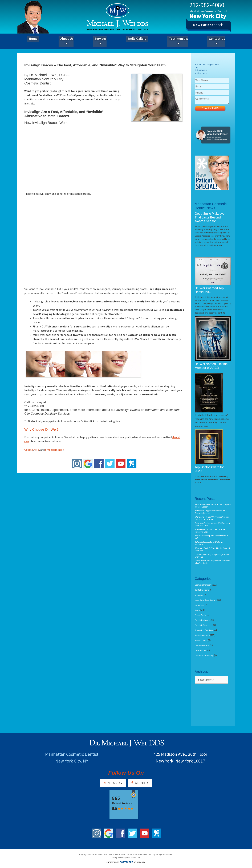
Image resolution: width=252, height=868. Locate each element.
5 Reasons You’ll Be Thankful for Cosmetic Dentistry (213, 549)
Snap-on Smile (201, 640)
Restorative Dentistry (204, 630)
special (209, 26)
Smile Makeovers (202, 635)
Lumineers (199, 605)
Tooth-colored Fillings (204, 655)
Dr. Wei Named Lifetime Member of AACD (211, 366)
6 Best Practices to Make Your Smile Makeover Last (210, 531)
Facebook (140, 783)
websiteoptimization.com (129, 857)
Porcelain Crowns (202, 620)
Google (29, 450)
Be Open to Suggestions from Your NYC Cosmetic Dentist (211, 512)
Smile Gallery (137, 39)
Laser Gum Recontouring (206, 600)
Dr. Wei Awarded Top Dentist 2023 (209, 290)
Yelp (37, 450)
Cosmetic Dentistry (203, 585)
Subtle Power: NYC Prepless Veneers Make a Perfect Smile (212, 562)
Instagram (113, 783)
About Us (67, 41)
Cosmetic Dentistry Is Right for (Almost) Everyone (212, 556)
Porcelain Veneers (202, 625)
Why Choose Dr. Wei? (41, 429)
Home (33, 39)
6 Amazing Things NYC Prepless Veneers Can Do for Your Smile (212, 518)
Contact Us (217, 41)
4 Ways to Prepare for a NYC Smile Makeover (209, 543)
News (197, 610)
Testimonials (178, 41)
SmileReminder (54, 450)
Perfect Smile (200, 615)
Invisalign (199, 595)
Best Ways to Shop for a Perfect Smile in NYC (212, 537)
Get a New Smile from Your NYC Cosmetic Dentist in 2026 (212, 524)
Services (101, 41)
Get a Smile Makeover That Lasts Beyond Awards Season (210, 217)
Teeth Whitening (202, 645)
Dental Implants (202, 590)
